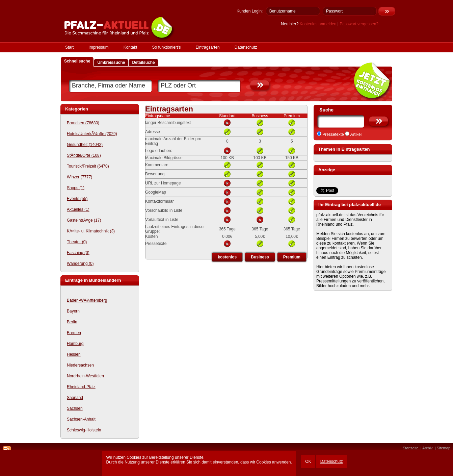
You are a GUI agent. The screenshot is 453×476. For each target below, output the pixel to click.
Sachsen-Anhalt (81, 419)
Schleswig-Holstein (84, 430)
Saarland (75, 398)
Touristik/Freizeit (88, 166)
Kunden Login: (250, 11)
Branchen (83, 123)
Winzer (79, 177)
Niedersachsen (80, 365)
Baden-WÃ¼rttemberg (87, 300)
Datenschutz (332, 461)
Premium (292, 257)
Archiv (428, 448)
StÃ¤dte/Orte (84, 155)
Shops (76, 188)
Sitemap (444, 448)
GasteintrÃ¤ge (84, 220)
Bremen (74, 333)
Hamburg (75, 344)
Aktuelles (78, 209)
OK (308, 461)
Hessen (74, 354)
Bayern (73, 311)
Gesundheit (85, 145)
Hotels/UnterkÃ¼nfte (92, 134)
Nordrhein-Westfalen (85, 376)
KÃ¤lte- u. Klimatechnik (91, 231)
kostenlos (227, 257)
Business (260, 257)
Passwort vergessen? (359, 24)
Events (77, 199)
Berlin (72, 322)
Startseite (411, 448)
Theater (77, 242)
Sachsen (75, 408)
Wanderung (80, 264)
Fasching (78, 253)
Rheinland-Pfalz (81, 387)
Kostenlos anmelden (318, 24)
